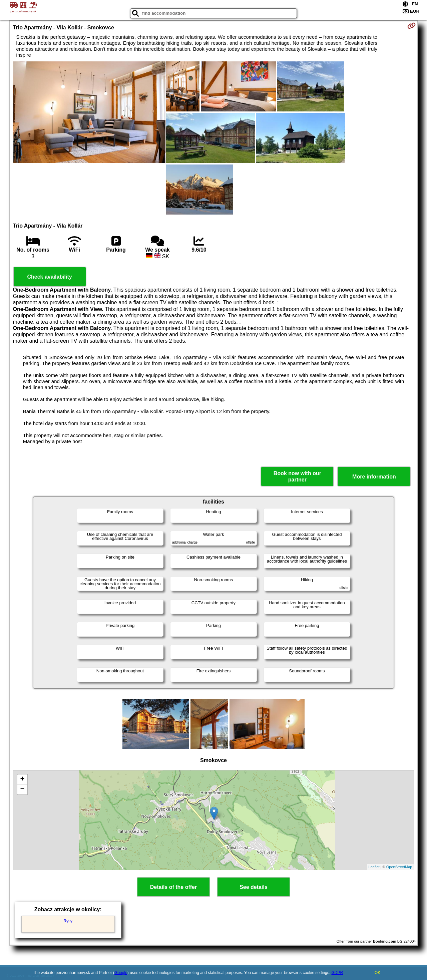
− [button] (22, 789)
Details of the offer (173, 887)
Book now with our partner (297, 476)
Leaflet (374, 867)
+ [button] (22, 779)
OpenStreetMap (399, 867)
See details (254, 887)
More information (374, 477)
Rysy (68, 921)
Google (121, 973)
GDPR (337, 973)
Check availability (49, 277)
